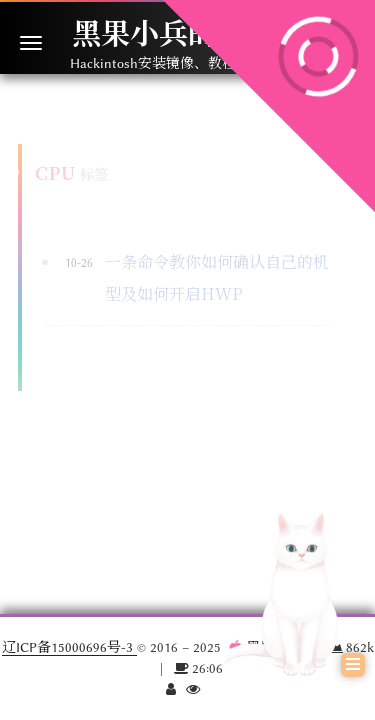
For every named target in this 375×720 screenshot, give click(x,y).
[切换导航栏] (31, 43)
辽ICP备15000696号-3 (69, 647)
